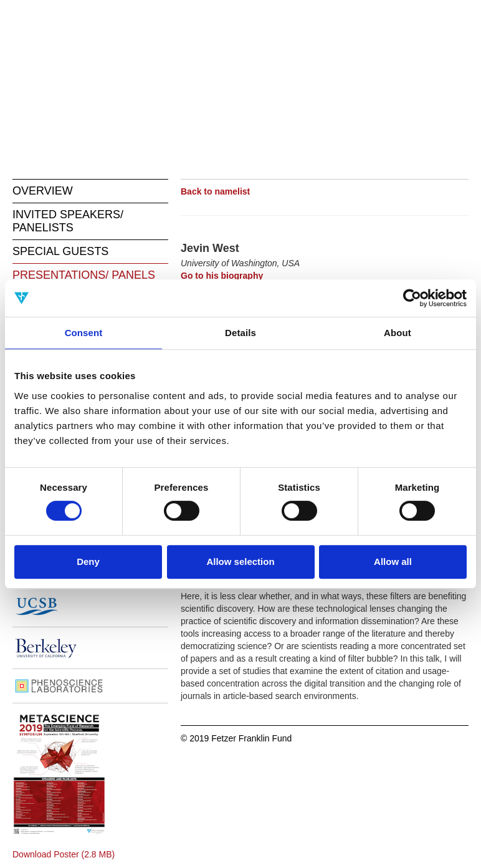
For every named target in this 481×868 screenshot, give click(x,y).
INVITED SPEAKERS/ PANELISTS (68, 221)
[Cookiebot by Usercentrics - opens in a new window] (412, 298)
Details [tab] (240, 333)
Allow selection (240, 562)
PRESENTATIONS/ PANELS (84, 275)
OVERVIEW (43, 191)
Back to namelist (215, 191)
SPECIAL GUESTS (60, 251)
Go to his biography (222, 276)
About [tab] (398, 333)
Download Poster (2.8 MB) (64, 854)
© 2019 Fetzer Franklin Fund (236, 738)
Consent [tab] (84, 333)
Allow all (393, 562)
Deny (88, 562)
